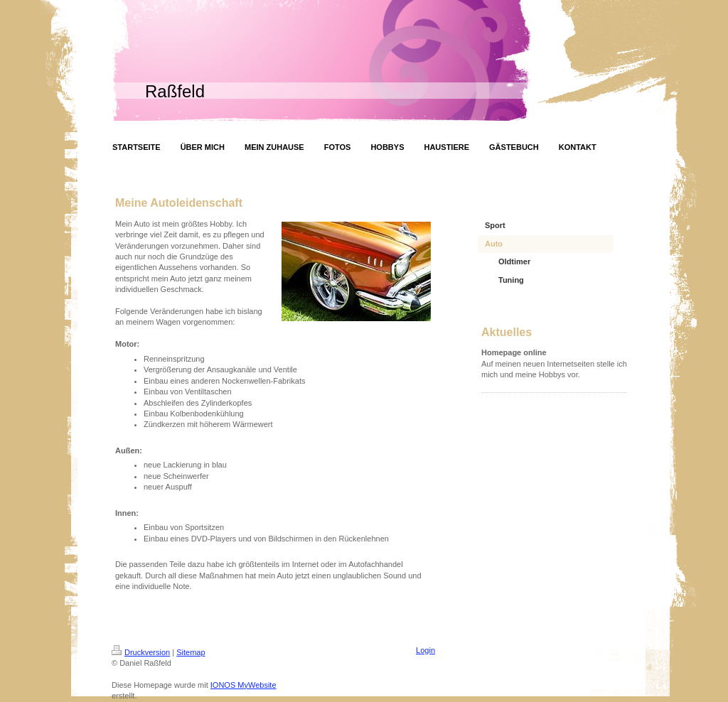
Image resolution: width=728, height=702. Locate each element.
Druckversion (141, 652)
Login (425, 650)
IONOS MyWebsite (243, 685)
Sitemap (191, 652)
